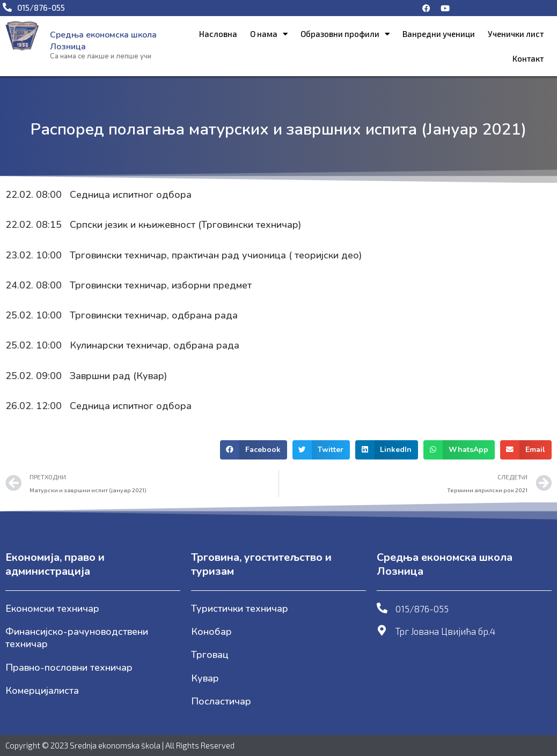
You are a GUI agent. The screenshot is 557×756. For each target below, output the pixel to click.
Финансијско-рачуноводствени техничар (77, 638)
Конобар (211, 632)
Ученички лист (516, 34)
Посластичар (221, 701)
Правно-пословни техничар (69, 668)
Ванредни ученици (439, 34)
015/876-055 (422, 609)
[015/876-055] (382, 608)
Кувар (205, 678)
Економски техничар (52, 609)
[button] (254, 450)
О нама (269, 34)
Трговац (210, 655)
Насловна (218, 34)
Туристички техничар (240, 609)
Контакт (528, 58)
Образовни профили (345, 34)
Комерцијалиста (42, 691)
